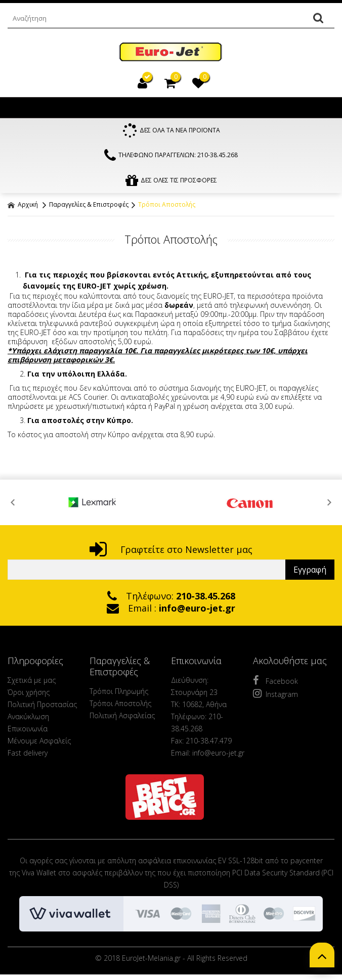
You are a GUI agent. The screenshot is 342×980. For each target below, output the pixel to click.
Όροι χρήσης (29, 693)
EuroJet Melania (171, 52)
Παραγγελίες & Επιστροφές (89, 205)
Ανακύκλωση (28, 717)
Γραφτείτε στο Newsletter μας (171, 550)
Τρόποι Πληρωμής (119, 692)
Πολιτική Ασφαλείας (122, 716)
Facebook (275, 681)
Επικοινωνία (28, 730)
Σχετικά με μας (32, 681)
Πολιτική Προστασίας (42, 705)
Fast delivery (28, 754)
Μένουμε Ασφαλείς (39, 742)
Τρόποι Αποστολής (167, 205)
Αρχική (23, 205)
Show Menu (18, 108)
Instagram (275, 694)
